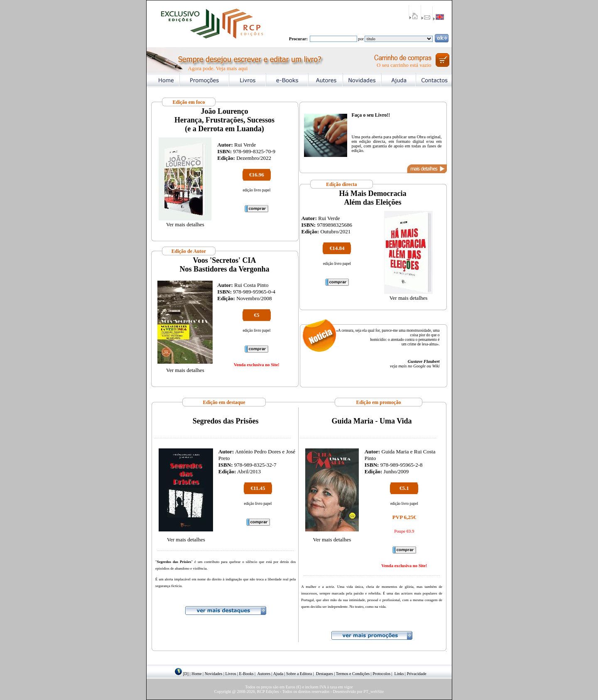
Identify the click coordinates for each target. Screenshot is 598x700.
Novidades (214, 674)
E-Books (246, 674)
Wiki (436, 366)
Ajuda (278, 674)
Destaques (325, 674)
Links (399, 674)
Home (196, 674)
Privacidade (416, 674)
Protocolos (381, 674)
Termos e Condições (353, 674)
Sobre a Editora (299, 674)
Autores (264, 674)
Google (419, 366)
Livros (230, 674)
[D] (186, 674)
